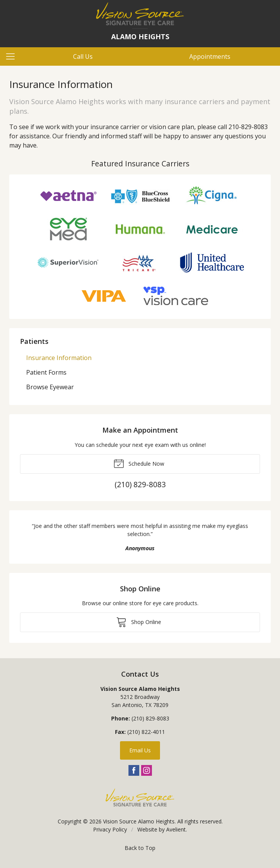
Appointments (210, 56)
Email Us (140, 750)
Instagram (147, 770)
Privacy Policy (110, 829)
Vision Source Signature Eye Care (140, 797)
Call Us (83, 56)
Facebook (134, 770)
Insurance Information (59, 358)
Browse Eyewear (50, 387)
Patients (34, 341)
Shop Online (139, 622)
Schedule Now (139, 463)
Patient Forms (46, 372)
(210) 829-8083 (150, 718)
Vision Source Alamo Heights (139, 821)
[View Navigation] (13, 56)
